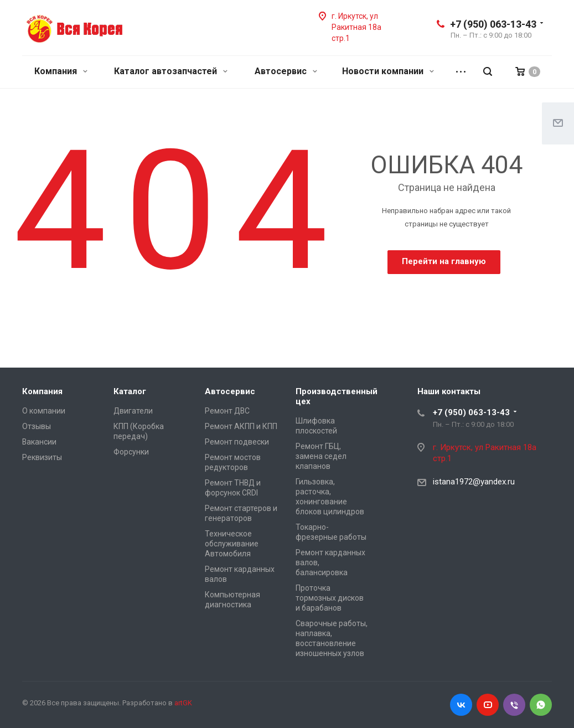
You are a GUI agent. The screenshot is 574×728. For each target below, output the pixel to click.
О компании (44, 411)
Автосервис (286, 71)
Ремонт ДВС (227, 411)
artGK (183, 703)
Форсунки (131, 452)
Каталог (130, 391)
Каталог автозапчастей (171, 71)
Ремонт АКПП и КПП (241, 426)
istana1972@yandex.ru (474, 482)
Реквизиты (42, 457)
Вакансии (39, 442)
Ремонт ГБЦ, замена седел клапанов (321, 456)
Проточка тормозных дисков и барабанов (330, 598)
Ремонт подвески (237, 442)
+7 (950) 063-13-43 (493, 24)
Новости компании (388, 71)
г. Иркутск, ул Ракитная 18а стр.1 (356, 27)
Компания (61, 71)
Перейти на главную (444, 261)
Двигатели (133, 411)
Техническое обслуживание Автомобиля (232, 544)
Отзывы (37, 426)
